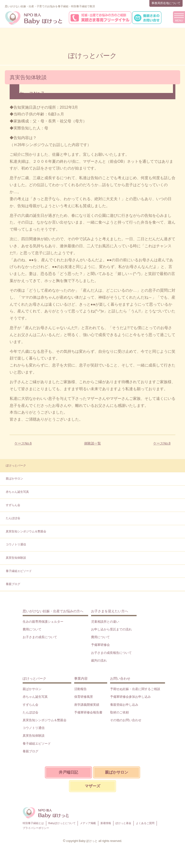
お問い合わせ (120, 678)
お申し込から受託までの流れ (111, 629)
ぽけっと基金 (123, 823)
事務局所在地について (166, 3)
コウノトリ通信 (16, 544)
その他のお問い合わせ (126, 720)
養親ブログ (13, 584)
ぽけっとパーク (16, 466)
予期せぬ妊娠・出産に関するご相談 (135, 689)
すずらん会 (13, 505)
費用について (32, 629)
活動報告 (80, 689)
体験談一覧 (92, 443)
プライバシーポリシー (36, 828)
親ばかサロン (14, 479)
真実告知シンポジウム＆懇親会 (26, 531)
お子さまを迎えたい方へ (110, 611)
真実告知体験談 (16, 558)
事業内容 (81, 678)
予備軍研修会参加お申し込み (130, 697)
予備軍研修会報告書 (88, 712)
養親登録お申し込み (124, 705)
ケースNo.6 (23, 443)
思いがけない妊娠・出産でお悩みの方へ (53, 611)
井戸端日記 (68, 772)
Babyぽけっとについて (62, 823)
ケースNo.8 (162, 443)
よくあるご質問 (145, 823)
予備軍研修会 (100, 645)
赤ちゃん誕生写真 (17, 492)
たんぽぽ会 (13, 518)
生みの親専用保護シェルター (43, 622)
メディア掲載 (88, 823)
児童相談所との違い (105, 622)
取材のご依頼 (119, 712)
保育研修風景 (84, 697)
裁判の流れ (99, 660)
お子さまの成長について (40, 637)
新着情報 (106, 823)
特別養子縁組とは (33, 823)
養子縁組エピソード (19, 571)
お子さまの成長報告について (111, 653)
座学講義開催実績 (87, 705)
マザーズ (92, 786)
